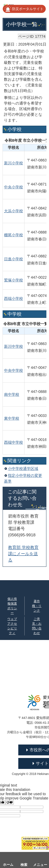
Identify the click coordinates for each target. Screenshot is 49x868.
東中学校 (12, 418)
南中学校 (12, 394)
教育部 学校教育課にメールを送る (23, 554)
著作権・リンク (37, 606)
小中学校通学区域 (23, 469)
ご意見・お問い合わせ (37, 626)
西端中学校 (14, 442)
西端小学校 (14, 299)
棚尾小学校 (14, 235)
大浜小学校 (14, 211)
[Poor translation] (10, 803)
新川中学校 (14, 346)
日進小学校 (14, 259)
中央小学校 (14, 187)
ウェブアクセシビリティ (12, 626)
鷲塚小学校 (14, 280)
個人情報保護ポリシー (12, 606)
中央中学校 (14, 370)
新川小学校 (14, 163)
